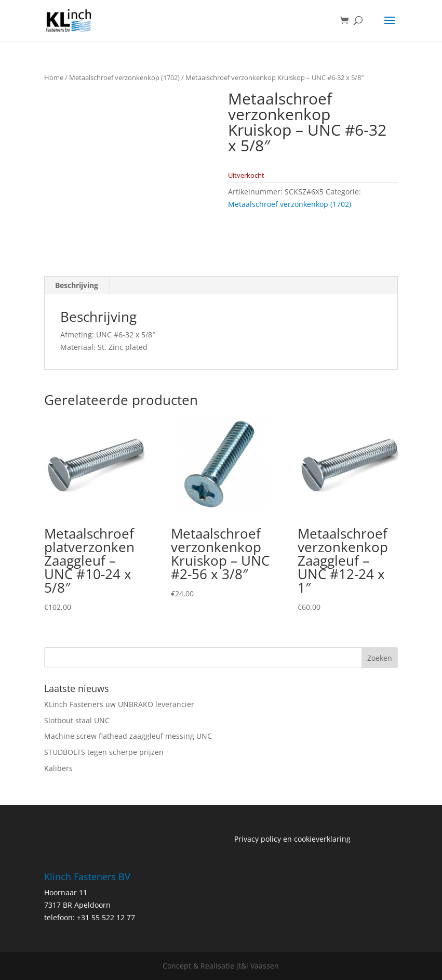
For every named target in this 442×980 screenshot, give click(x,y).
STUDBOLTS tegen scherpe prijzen (104, 752)
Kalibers (58, 768)
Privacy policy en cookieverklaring (292, 839)
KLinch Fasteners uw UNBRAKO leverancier (119, 704)
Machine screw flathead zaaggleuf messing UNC (128, 736)
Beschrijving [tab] (77, 285)
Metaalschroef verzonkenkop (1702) (124, 77)
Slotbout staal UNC (77, 720)
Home (54, 77)
